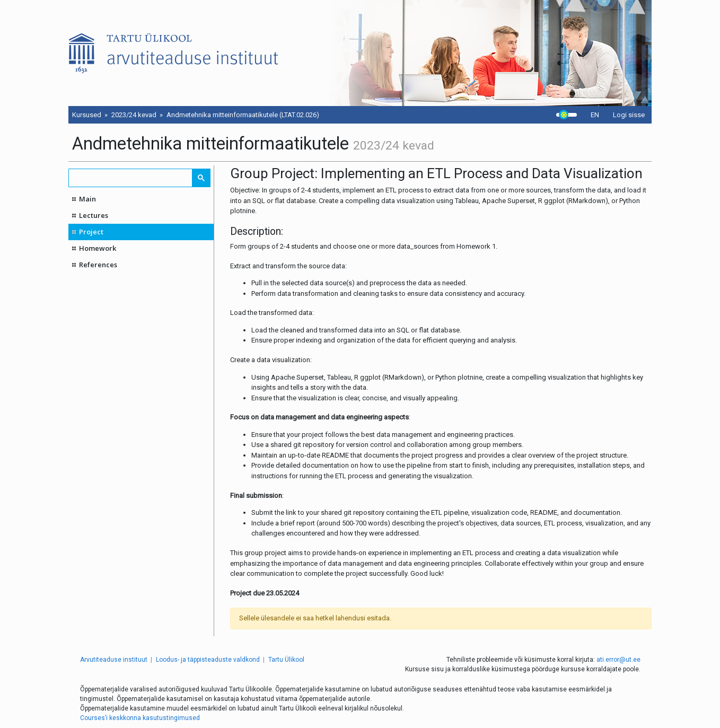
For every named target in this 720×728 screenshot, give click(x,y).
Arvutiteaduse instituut (114, 660)
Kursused (87, 115)
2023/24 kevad (134, 115)
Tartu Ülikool (286, 660)
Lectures (94, 215)
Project (91, 232)
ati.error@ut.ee (618, 660)
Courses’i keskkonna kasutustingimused (140, 718)
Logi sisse (629, 115)
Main (87, 199)
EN (595, 115)
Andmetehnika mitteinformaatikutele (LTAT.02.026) (243, 115)
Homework (98, 248)
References (98, 265)
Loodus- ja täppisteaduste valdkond (208, 660)
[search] (131, 178)
